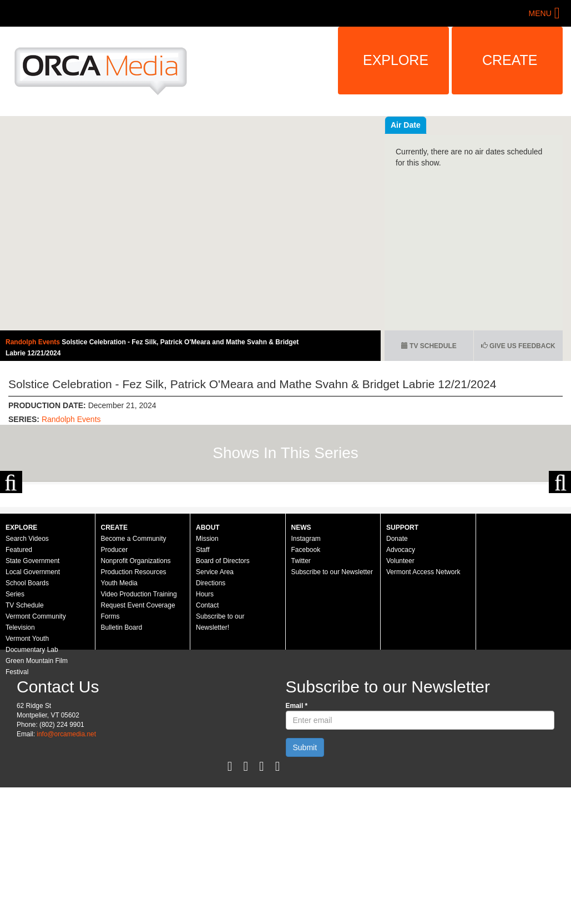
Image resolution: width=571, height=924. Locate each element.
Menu (540, 13)
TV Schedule (429, 346)
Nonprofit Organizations (136, 668)
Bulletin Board (122, 735)
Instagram (306, 646)
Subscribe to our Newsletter (332, 679)
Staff (203, 657)
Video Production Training (139, 701)
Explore (396, 60)
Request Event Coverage (138, 712)
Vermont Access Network (423, 679)
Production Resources (134, 679)
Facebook (306, 657)
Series (15, 701)
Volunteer (400, 668)
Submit (305, 855)
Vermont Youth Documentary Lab (32, 751)
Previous (11, 535)
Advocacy (401, 657)
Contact (207, 712)
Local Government (33, 679)
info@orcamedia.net (66, 841)
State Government (32, 668)
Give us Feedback (518, 346)
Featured (19, 657)
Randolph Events (34, 342)
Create (510, 60)
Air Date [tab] (472, 125)
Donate (397, 646)
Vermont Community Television (36, 729)
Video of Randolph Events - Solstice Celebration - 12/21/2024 (190, 223)
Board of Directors (223, 668)
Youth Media (119, 690)
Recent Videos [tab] (417, 125)
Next (560, 535)
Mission (207, 646)
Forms (110, 724)
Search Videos (27, 646)
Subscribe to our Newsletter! (220, 729)
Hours (205, 701)
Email (297, 813)
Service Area (215, 679)
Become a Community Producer (134, 651)
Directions (211, 690)
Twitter (301, 668)
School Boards (27, 690)
